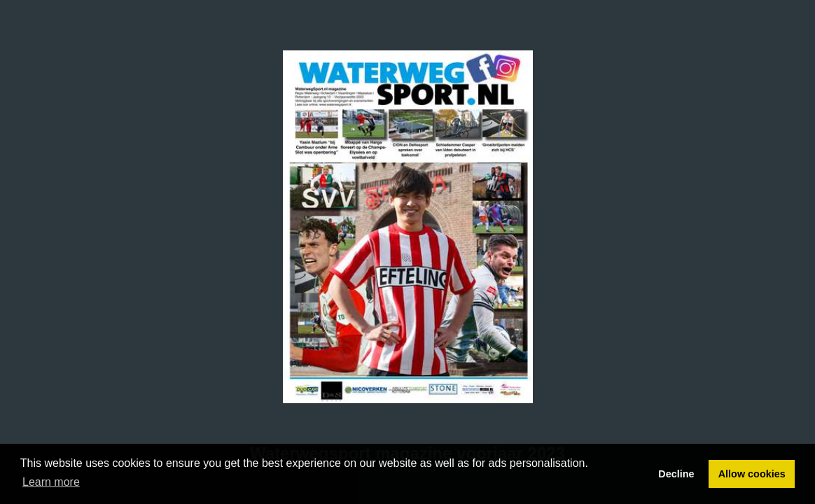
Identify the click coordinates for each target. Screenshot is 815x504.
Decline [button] (676, 474)
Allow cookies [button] (752, 474)
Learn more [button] (51, 482)
